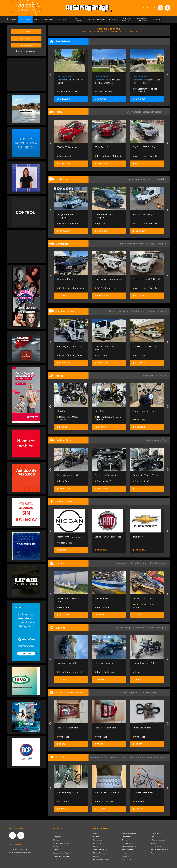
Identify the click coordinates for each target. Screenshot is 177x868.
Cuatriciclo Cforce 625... (106, 475)
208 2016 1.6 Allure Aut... (68, 147)
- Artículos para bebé (157, 840)
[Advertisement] (26, 74)
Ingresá (26, 31)
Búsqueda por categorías (62, 853)
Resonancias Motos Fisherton (68, 418)
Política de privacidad (61, 856)
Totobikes (139, 802)
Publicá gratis (26, 45)
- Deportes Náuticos (129, 846)
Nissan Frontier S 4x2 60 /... (70, 537)
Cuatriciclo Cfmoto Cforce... (146, 475)
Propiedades (126, 837)
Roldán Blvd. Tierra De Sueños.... (108, 80)
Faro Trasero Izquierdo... (68, 728)
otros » (163, 757)
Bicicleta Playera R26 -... (144, 792)
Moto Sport (64, 481)
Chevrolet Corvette (104, 663)
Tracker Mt (138, 537)
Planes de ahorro (99, 853)
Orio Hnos (101, 355)
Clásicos (96, 856)
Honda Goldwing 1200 (144, 663)
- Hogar (152, 837)
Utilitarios (97, 837)
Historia (56, 850)
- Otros (152, 853)
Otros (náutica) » (158, 563)
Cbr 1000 (99, 411)
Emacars (138, 672)
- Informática (154, 833)
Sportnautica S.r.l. (104, 481)
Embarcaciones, (123, 563)
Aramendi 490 (102, 598)
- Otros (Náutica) (127, 850)
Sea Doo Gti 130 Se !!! (143, 598)
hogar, (125, 757)
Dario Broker (102, 607)
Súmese (56, 840)
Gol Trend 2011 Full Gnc (144, 147)
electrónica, (104, 757)
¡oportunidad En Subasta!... (108, 792)
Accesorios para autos (101, 859)
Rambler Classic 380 (67, 663)
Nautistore (63, 607)
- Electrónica (126, 859)
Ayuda (55, 846)
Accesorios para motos (153, 692)
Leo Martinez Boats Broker (144, 606)
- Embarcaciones (128, 843)
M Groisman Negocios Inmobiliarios (145, 90)
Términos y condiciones (62, 843)
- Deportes (153, 843)
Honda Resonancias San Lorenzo (108, 418)
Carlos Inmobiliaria (67, 91)
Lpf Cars (100, 223)
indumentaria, (152, 757)
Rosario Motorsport (67, 223)
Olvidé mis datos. (26, 51)
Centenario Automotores (70, 288)
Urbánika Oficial (104, 91)
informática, (116, 757)
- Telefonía (125, 856)
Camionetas (98, 840)
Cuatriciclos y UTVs (100, 850)
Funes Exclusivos (104, 672)
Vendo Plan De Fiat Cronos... (109, 537)
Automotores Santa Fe (145, 156)
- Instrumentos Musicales (159, 850)
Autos (95, 833)
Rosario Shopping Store (70, 355)
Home (55, 833)
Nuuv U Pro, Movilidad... (144, 411)
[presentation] (50, 76)
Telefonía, (93, 757)
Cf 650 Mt (62, 411)
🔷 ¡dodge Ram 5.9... (67, 279)
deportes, (141, 757)
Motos (95, 846)
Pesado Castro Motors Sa (108, 156)
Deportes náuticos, (141, 563)
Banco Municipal (104, 802)
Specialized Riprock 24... (68, 792)
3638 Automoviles (105, 288)
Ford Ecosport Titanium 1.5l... (108, 279)
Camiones (97, 843)
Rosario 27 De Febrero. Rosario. (146, 80)
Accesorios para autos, (131, 692)
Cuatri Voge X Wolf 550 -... (69, 475)
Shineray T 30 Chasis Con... (146, 346)
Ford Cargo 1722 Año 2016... (70, 346)
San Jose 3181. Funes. (70, 80)
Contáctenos (58, 859)
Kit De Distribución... (143, 728)
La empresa (57, 837)
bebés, (132, 757)
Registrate (26, 38)
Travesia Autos (65, 156)
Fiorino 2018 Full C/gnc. (144, 214)
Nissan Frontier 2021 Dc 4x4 (146, 279)
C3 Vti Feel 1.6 (101, 147)
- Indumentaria (155, 846)
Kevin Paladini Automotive (71, 672)
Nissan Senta (64, 543)
